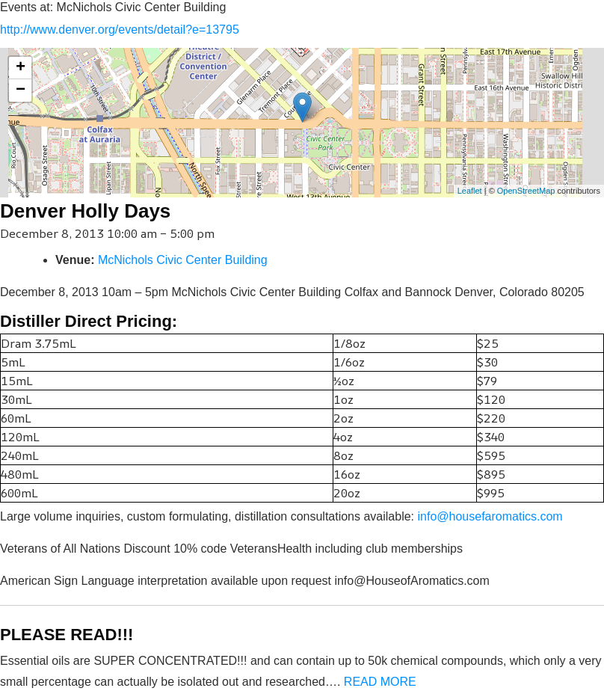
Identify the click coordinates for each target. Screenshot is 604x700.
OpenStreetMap (526, 191)
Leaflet (470, 191)
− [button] (21, 90)
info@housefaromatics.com (490, 516)
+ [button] (21, 68)
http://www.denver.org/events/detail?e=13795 (120, 30)
